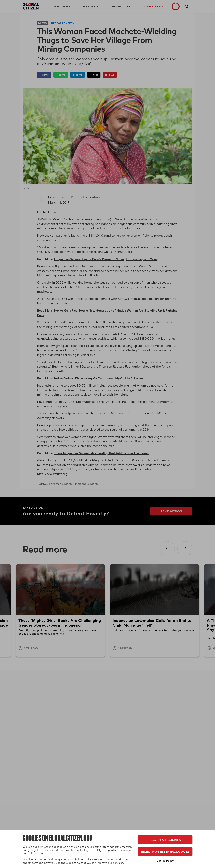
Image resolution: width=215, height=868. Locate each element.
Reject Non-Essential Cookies (165, 852)
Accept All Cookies (165, 840)
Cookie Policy (165, 861)
